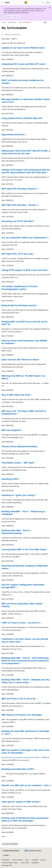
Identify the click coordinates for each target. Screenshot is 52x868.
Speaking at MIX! (10, 479)
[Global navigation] (2, 3)
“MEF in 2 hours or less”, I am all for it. (21, 623)
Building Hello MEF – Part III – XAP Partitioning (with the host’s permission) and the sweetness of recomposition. (25, 661)
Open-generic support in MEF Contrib (20, 802)
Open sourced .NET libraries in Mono (20, 360)
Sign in (48, 3)
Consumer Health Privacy (9, 863)
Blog (27, 860)
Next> (4, 837)
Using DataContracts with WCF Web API (22, 118)
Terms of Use (25, 863)
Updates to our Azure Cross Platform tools (23, 48)
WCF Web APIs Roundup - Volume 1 (20, 205)
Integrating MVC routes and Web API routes (23, 64)
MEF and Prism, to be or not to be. (19, 699)
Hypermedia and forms (13, 135)
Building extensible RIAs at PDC (18, 769)
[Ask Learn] (45, 22)
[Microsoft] (26, 3)
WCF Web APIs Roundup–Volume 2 (19, 189)
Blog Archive (12, 22)
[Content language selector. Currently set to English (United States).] (11, 851)
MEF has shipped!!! (11, 430)
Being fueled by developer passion (19, 305)
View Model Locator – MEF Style (18, 463)
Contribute (35, 860)
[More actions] (49, 22)
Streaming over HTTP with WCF (17, 221)
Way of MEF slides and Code (16, 395)
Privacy (43, 860)
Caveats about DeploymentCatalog (19, 446)
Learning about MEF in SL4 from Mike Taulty (24, 549)
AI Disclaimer (6, 860)
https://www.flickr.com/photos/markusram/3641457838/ (21, 757)
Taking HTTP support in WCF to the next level (24, 270)
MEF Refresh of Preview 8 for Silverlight (22, 715)
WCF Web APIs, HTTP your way (17, 254)
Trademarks (35, 863)
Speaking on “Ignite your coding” (18, 495)
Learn (4, 22)
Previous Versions (17, 860)
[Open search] (43, 3)
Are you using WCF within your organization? (24, 238)
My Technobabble (25, 22)
